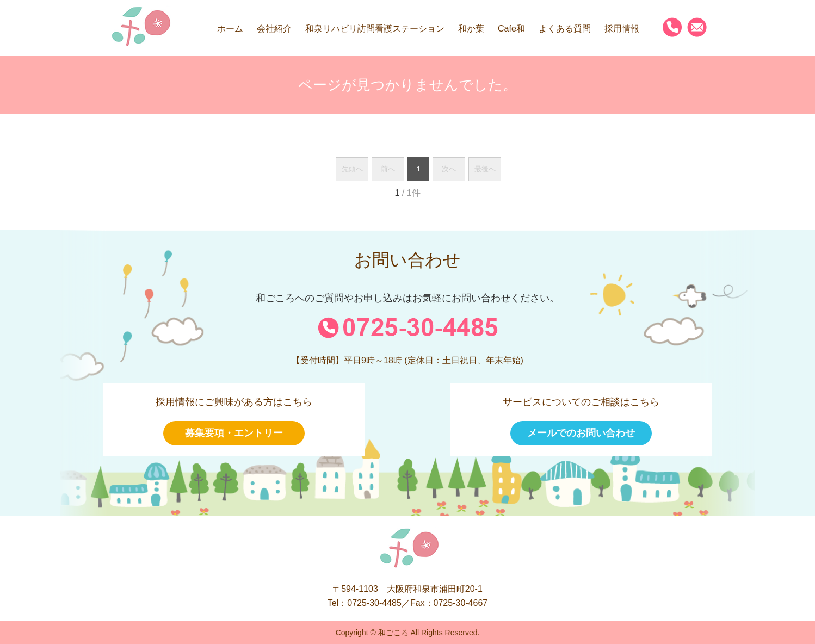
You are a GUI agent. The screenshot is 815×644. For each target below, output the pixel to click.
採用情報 (622, 29)
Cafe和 (511, 29)
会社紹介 (274, 29)
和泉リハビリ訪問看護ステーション (375, 29)
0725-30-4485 (374, 603)
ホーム (230, 29)
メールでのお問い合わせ (581, 433)
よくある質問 (565, 29)
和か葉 (471, 29)
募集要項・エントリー (234, 433)
